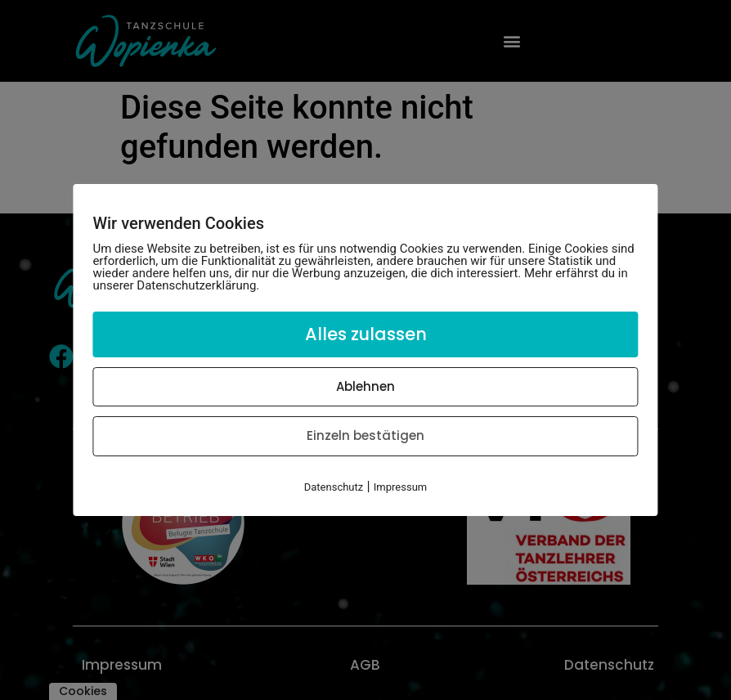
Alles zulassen (366, 334)
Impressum (400, 487)
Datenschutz (334, 487)
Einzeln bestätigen (365, 435)
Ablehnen (365, 386)
